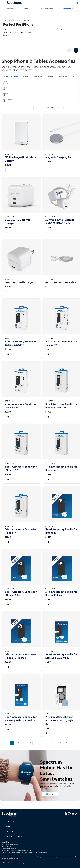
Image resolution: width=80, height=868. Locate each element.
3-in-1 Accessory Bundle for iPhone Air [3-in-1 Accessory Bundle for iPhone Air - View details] (61, 468)
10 (67, 743)
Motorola (63, 76)
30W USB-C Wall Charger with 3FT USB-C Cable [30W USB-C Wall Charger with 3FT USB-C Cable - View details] (60, 221)
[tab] (11, 76)
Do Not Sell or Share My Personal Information (16, 851)
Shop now (50, 794)
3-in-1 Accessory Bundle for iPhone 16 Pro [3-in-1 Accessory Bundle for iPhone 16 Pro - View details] (21, 593)
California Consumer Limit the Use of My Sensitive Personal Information (25, 853)
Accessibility (6, 842)
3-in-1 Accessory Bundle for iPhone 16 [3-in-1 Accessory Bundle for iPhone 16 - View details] (61, 531)
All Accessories (11, 76)
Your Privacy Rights (8, 846)
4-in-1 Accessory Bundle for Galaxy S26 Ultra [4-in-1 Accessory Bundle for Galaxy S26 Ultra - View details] (21, 343)
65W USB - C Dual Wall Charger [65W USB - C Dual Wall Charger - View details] (18, 221)
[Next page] (63, 108)
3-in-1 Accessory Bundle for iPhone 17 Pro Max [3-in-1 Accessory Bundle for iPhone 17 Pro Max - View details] (61, 406)
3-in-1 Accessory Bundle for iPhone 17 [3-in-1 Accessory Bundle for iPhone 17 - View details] (21, 531)
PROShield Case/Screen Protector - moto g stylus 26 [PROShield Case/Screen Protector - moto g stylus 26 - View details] (60, 720)
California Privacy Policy (9, 848)
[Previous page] (58, 108)
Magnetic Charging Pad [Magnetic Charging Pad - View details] (59, 157)
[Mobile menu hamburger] (3, 3)
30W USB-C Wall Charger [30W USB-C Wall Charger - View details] (19, 282)
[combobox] (40, 83)
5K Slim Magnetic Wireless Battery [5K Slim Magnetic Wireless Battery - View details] (20, 159)
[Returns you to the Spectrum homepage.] (14, 3)
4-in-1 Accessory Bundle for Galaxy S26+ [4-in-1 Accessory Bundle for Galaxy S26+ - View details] (61, 343)
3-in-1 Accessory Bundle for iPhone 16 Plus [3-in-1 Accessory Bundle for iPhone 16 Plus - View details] (61, 593)
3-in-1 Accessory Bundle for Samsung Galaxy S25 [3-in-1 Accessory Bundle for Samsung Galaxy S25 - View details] (61, 656)
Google (50, 76)
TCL (74, 76)
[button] (40, 821)
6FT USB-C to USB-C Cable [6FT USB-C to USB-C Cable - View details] (61, 282)
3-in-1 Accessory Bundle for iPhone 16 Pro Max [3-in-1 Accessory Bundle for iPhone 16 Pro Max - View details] (21, 656)
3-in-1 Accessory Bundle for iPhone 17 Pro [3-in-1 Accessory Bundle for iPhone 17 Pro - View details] (21, 468)
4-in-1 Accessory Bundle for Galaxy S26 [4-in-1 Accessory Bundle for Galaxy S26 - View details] (21, 406)
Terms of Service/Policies (10, 844)
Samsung (38, 76)
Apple (26, 76)
